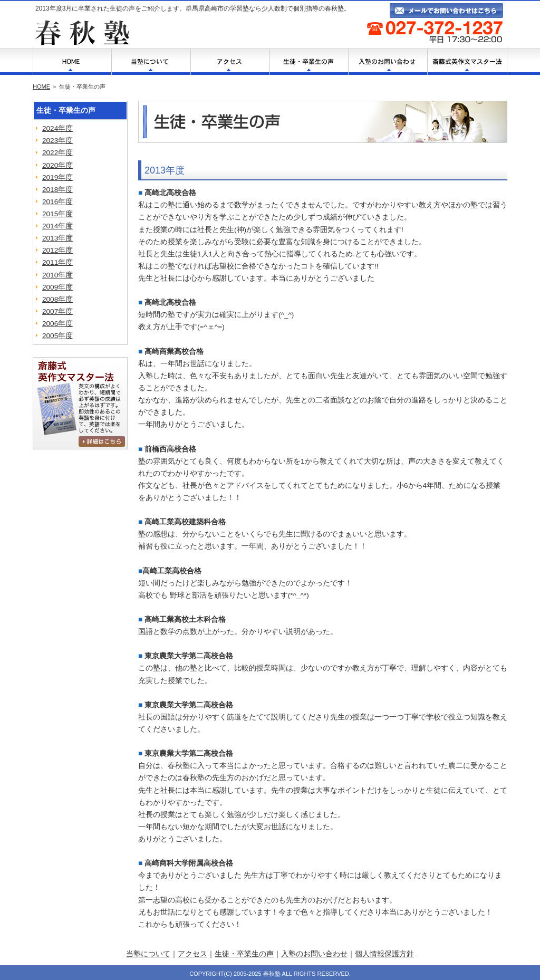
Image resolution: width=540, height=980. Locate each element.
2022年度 (57, 153)
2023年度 (57, 141)
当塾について (148, 954)
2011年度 (57, 262)
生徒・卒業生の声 (244, 954)
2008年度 (57, 299)
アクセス (192, 954)
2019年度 (57, 177)
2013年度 (57, 238)
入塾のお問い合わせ (314, 954)
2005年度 (57, 336)
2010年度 (57, 275)
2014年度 (57, 226)
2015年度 (57, 214)
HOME (41, 87)
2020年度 (57, 165)
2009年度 (57, 287)
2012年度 (57, 250)
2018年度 (57, 190)
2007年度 (57, 311)
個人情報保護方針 (384, 954)
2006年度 (57, 324)
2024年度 (57, 128)
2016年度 (57, 202)
